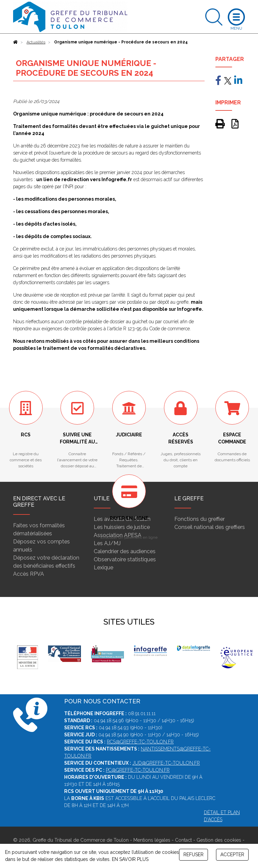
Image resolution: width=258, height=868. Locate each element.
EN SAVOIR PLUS (130, 859)
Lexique (103, 567)
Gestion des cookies (219, 840)
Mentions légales (152, 840)
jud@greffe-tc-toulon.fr (166, 763)
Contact (183, 840)
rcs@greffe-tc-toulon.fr (140, 742)
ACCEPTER (232, 855)
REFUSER (193, 855)
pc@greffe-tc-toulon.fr (138, 770)
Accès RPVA (29, 574)
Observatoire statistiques (125, 559)
